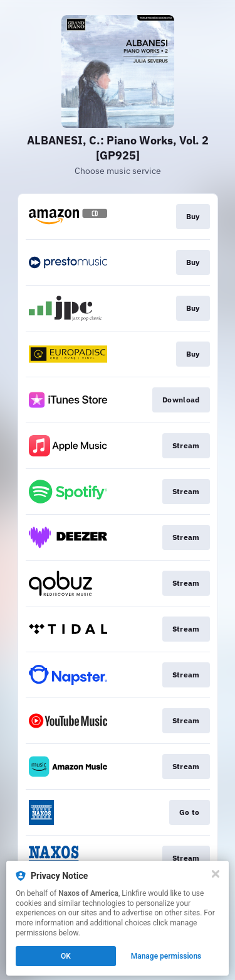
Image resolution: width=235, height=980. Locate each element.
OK (66, 956)
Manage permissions (166, 956)
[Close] (216, 874)
